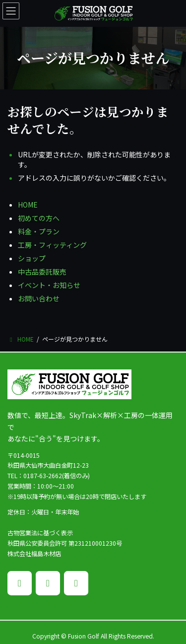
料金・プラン (39, 231)
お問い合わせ (39, 298)
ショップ (32, 258)
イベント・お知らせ (49, 285)
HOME (28, 205)
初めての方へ (39, 218)
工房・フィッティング (52, 245)
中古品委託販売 (42, 272)
